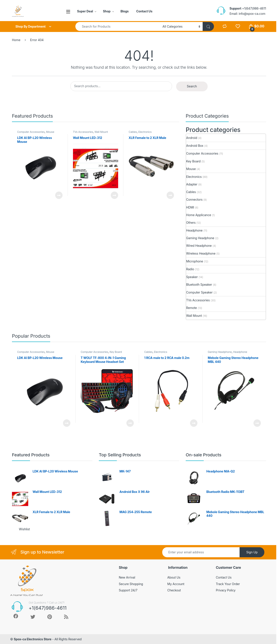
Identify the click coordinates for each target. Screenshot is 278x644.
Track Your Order (228, 584)
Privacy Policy (226, 590)
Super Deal (85, 11)
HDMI (190, 207)
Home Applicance (199, 215)
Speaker (192, 277)
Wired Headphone (199, 246)
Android (192, 138)
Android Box (195, 146)
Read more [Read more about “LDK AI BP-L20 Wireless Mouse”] (59, 195)
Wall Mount (101, 132)
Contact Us (144, 11)
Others (191, 223)
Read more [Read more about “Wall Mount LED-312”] (114, 195)
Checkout (174, 590)
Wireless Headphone (201, 253)
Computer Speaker (199, 292)
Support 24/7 (128, 590)
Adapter (192, 184)
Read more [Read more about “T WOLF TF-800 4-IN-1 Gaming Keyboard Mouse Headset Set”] (130, 423)
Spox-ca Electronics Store (32, 639)
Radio (190, 269)
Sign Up (252, 552)
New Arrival (127, 577)
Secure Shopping (131, 584)
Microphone (195, 261)
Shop (107, 11)
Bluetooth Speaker (199, 284)
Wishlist (24, 529)
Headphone (194, 230)
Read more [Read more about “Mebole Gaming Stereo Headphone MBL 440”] (257, 423)
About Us (174, 577)
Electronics (145, 132)
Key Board (193, 161)
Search (192, 86)
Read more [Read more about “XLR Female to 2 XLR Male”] (170, 195)
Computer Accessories (31, 132)
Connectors (194, 199)
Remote (191, 308)
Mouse (50, 132)
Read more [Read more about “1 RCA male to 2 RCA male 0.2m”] (194, 423)
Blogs (125, 11)
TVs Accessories (83, 132)
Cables (133, 132)
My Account (176, 584)
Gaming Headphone (200, 238)
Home (16, 40)
